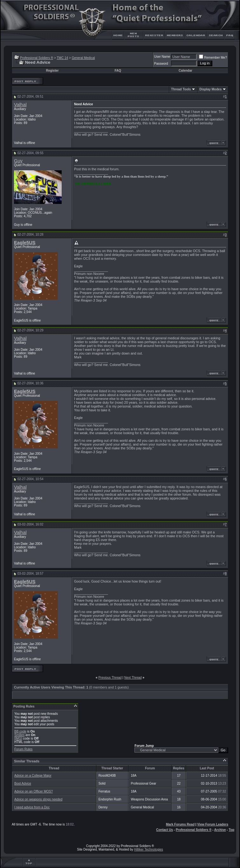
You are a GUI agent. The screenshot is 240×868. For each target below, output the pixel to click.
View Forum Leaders (213, 824)
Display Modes (210, 89)
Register (52, 71)
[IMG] (18, 738)
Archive (220, 830)
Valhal (20, 105)
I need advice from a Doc (32, 807)
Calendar (185, 71)
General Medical (83, 58)
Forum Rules (23, 749)
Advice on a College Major (33, 776)
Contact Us (165, 830)
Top (231, 830)
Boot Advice (23, 783)
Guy (18, 161)
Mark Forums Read (180, 824)
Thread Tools (181, 89)
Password (161, 64)
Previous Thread (110, 678)
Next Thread (133, 678)
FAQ (118, 71)
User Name (162, 57)
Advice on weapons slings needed (38, 799)
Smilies (19, 735)
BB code (20, 731)
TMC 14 (62, 58)
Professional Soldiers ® (37, 58)
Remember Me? (213, 58)
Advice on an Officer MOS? (34, 791)
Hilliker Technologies (149, 849)
